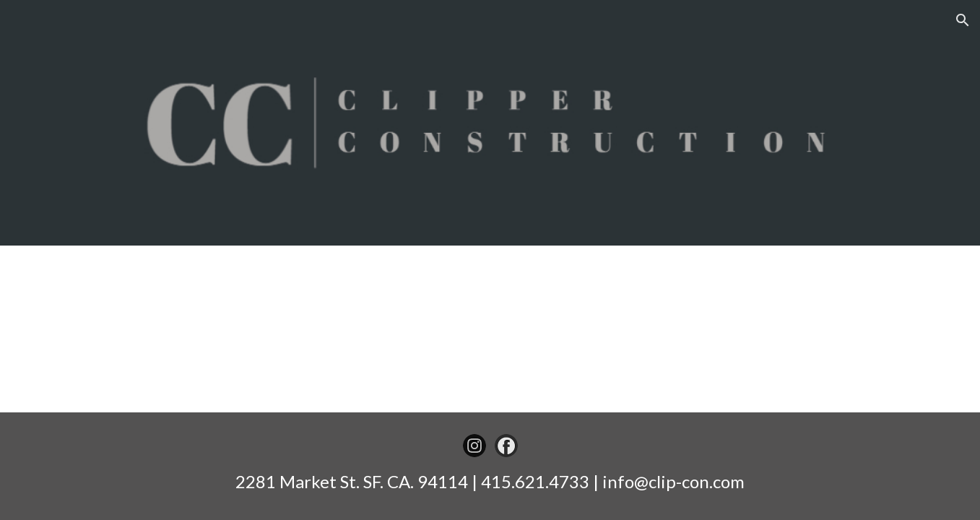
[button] (963, 20)
